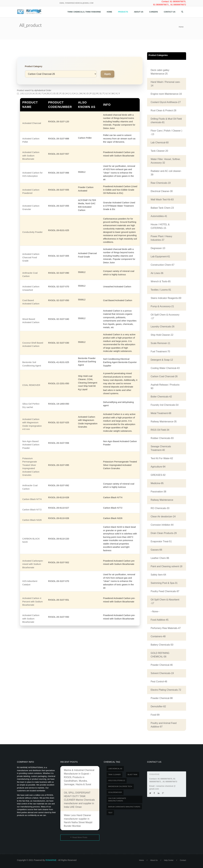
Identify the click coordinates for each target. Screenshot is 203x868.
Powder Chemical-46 (162, 665)
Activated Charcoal (32, 123)
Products (123, 12)
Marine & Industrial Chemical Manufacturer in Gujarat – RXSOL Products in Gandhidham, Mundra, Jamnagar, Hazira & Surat (79, 777)
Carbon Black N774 (32, 499)
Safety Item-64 (158, 575)
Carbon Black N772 (32, 510)
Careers (154, 12)
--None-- (155, 611)
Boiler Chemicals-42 (161, 397)
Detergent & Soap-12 (162, 360)
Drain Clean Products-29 (164, 533)
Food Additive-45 (160, 620)
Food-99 (155, 715)
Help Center (169, 860)
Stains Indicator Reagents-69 (166, 298)
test (110, 813)
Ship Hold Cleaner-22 (162, 335)
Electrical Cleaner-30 (162, 191)
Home (109, 12)
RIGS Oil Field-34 (160, 430)
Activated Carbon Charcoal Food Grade (31, 257)
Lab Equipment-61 (160, 257)
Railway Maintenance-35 (164, 422)
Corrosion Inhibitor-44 (162, 525)
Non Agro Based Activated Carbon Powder (31, 445)
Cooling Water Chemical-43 (165, 368)
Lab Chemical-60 (160, 143)
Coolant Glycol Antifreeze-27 (166, 102)
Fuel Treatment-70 (160, 351)
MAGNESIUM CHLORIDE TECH (120, 786)
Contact (183, 860)
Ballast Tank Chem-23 (162, 208)
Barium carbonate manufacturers (124, 807)
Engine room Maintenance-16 (166, 94)
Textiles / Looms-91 (161, 290)
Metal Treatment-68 (161, 413)
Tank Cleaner (114, 775)
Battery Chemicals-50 (162, 645)
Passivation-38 (158, 492)
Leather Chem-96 (160, 558)
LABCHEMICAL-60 (115, 769)
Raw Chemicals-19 (161, 183)
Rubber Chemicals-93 (162, 438)
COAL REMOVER (31, 385)
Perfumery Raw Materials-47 (166, 628)
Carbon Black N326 (32, 520)
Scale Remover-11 (161, 343)
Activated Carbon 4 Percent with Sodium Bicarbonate (33, 601)
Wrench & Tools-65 (161, 281)
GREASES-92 (158, 475)
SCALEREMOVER (115, 792)
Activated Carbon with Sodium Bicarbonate (31, 156)
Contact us (170, 12)
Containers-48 (158, 636)
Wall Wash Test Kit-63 (162, 200)
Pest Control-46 (159, 682)
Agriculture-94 (158, 467)
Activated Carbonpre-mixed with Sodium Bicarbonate (33, 564)
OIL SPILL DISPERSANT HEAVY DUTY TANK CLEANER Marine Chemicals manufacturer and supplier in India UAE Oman (79, 800)
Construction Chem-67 (163, 265)
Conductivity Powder (33, 232)
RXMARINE (51, 860)
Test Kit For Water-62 (162, 458)
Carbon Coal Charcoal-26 (164, 376)
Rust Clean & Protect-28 (163, 110)
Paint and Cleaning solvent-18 (166, 566)
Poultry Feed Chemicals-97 (165, 591)
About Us (139, 12)
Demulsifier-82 (158, 706)
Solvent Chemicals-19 (162, 673)
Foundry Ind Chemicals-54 (165, 405)
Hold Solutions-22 (117, 780)
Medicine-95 (157, 483)
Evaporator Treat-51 (161, 541)
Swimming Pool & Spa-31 (164, 583)
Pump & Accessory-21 (162, 306)
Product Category (34, 66)
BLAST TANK (133, 775)
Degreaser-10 (158, 248)
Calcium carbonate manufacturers (117, 800)
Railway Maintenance (162, 500)
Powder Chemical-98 (162, 698)
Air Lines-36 (157, 273)
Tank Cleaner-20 (159, 151)
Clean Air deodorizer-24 (163, 517)
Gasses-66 (156, 550)
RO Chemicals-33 (160, 508)
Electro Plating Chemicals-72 (166, 690)
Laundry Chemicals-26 (163, 327)
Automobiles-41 (159, 216)
